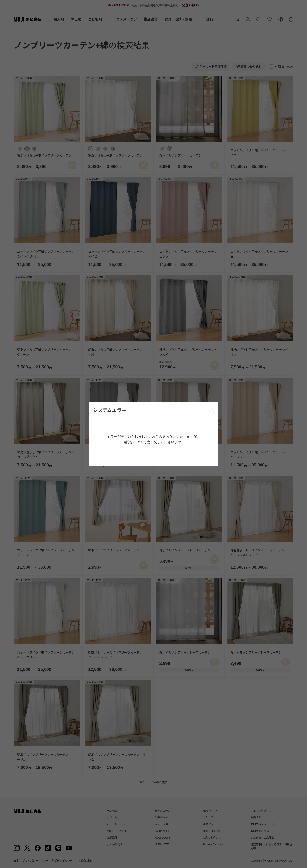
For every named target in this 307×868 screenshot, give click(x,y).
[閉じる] (212, 411)
